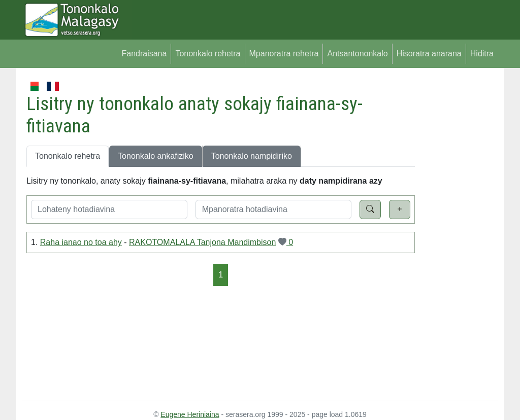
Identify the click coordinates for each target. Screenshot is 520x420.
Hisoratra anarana (429, 54)
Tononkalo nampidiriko (252, 156)
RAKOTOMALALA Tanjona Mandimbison (202, 242)
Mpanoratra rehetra (284, 54)
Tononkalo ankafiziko (156, 156)
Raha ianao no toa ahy (81, 242)
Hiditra (482, 54)
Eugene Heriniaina (190, 414)
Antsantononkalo (357, 54)
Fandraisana (144, 54)
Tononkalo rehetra (208, 54)
